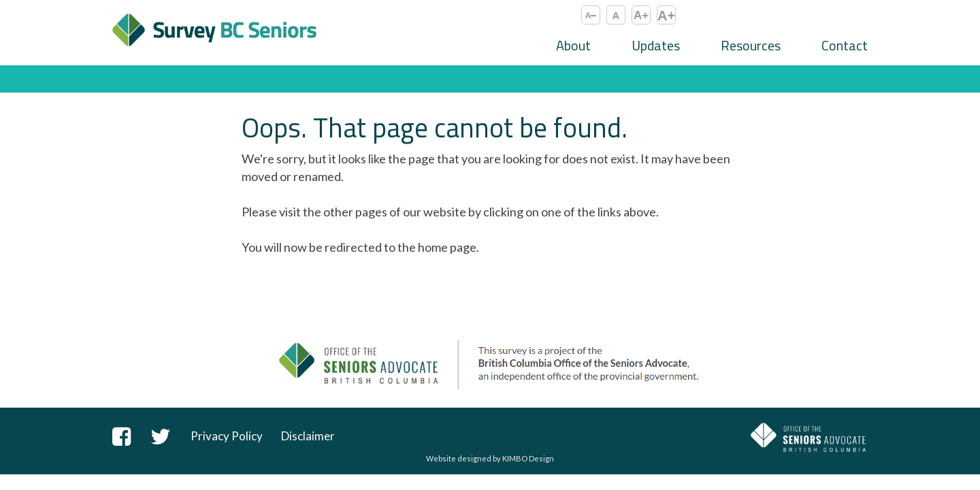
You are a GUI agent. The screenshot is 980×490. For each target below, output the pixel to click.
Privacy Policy (227, 436)
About (573, 45)
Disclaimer (308, 436)
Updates (656, 45)
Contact (845, 45)
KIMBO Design (528, 458)
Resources (751, 45)
